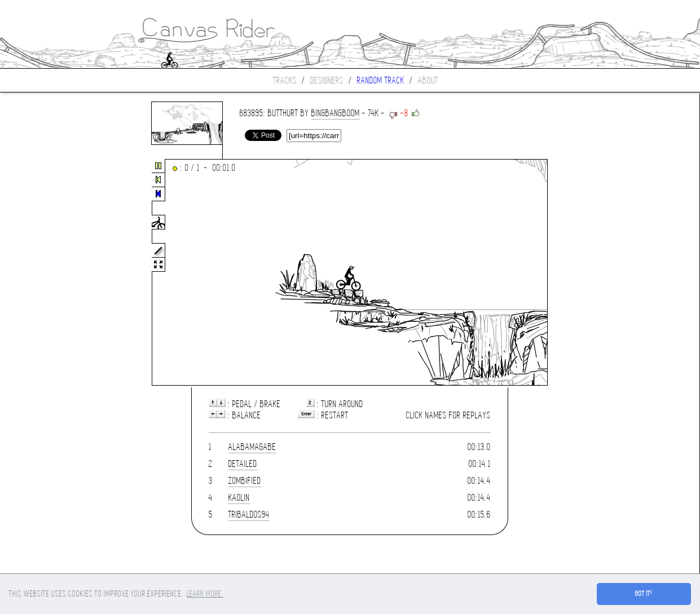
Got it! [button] (644, 594)
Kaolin (239, 498)
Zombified (245, 481)
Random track (381, 80)
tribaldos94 (249, 514)
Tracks (285, 80)
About (428, 80)
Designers (327, 80)
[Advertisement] (47, 273)
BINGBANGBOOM (336, 113)
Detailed (243, 464)
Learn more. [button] (205, 594)
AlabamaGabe (252, 447)
